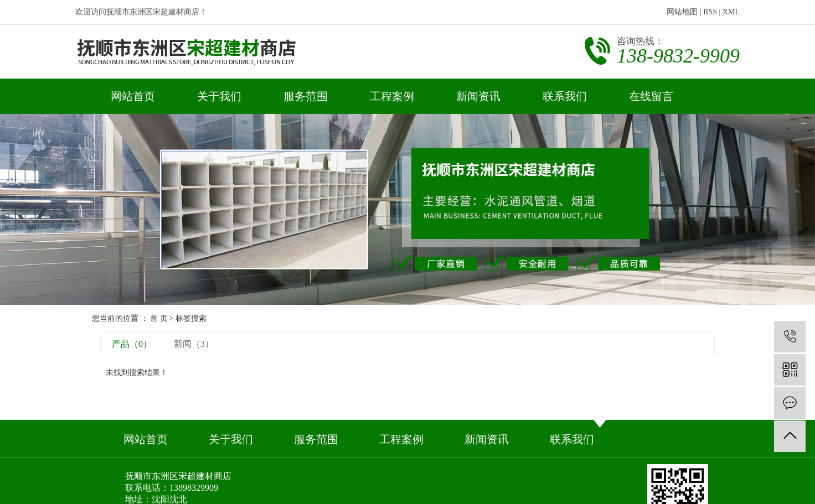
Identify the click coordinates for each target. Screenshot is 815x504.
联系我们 (565, 96)
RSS (710, 12)
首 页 (159, 318)
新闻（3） (194, 344)
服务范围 (306, 96)
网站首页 (133, 96)
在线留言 (651, 96)
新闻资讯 (478, 96)
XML (731, 12)
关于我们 (219, 96)
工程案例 (392, 96)
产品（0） (132, 344)
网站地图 (682, 12)
